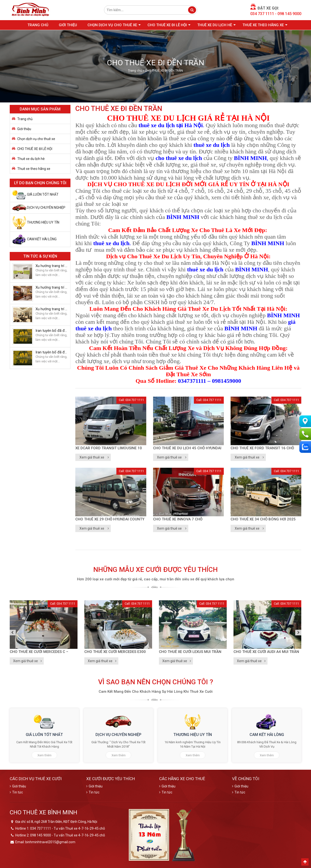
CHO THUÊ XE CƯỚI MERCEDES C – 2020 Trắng (39, 652)
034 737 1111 (262, 14)
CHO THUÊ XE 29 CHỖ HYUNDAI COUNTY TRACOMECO (110, 520)
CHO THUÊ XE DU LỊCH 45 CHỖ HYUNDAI (187, 448)
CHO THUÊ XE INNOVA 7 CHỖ (178, 519)
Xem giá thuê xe (92, 457)
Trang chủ (38, 25)
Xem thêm (44, 755)
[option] (44, 632)
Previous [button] (13, 632)
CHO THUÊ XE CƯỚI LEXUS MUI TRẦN (190, 652)
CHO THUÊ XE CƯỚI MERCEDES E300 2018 (115, 652)
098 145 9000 (289, 14)
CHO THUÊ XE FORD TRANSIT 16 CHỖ (262, 448)
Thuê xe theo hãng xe (263, 25)
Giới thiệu (68, 25)
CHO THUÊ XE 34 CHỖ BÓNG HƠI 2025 (263, 519)
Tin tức (17, 792)
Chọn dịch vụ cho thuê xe (112, 25)
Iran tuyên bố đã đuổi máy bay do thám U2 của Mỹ (52, 331)
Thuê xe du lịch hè (215, 25)
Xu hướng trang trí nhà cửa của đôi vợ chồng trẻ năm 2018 (52, 266)
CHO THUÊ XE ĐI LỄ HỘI (167, 25)
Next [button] (298, 632)
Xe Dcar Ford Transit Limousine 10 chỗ (109, 449)
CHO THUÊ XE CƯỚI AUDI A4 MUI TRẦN (266, 652)
